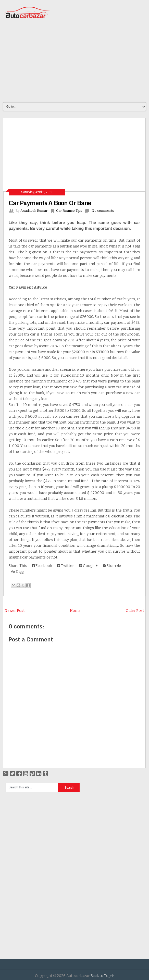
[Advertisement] (76, 61)
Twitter (66, 566)
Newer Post (15, 611)
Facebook (42, 566)
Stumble (112, 566)
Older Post (135, 611)
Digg (17, 572)
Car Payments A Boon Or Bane (50, 203)
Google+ (88, 566)
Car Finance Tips (69, 211)
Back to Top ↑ (102, 976)
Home (75, 611)
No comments (103, 211)
